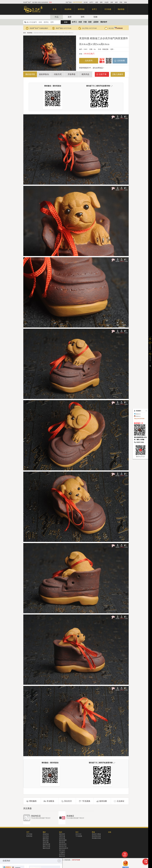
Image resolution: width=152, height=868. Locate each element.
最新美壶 (46, 838)
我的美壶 (121, 9)
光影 (112, 2)
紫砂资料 (62, 834)
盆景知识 (62, 854)
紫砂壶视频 (63, 840)
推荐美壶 (81, 9)
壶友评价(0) (44, 74)
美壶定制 (105, 49)
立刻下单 (103, 74)
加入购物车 (119, 74)
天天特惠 (108, 9)
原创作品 (46, 834)
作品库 (107, 2)
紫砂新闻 (62, 842)
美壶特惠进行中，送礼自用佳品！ (92, 68)
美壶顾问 (150, 347)
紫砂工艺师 (46, 846)
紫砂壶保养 (63, 844)
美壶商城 (68, 9)
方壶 (85, 22)
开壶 (121, 2)
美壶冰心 (138, 414)
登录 (50, 2)
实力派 (86, 2)
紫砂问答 (62, 856)
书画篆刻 (62, 852)
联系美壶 (29, 836)
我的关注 (150, 339)
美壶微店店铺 (96, 838)
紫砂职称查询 (64, 848)
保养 (116, 2)
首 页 (55, 9)
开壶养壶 (72, 74)
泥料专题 (62, 836)
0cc (95, 49)
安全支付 (68, 801)
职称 (126, 2)
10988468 (118, 28)
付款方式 (58, 74)
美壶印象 (46, 842)
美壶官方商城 (96, 834)
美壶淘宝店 (36, 816)
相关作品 (85, 74)
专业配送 (50, 801)
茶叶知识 (62, 850)
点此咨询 (89, 61)
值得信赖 (103, 801)
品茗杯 (96, 22)
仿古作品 (46, 836)
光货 (80, 22)
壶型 (97, 2)
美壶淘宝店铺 (96, 836)
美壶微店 (70, 816)
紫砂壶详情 (30, 74)
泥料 (101, 2)
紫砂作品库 (46, 848)
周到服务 (33, 801)
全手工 (91, 2)
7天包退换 (86, 801)
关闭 (146, 411)
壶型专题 (62, 838)
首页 (24, 33)
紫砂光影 (46, 840)
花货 (90, 22)
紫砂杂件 (104, 22)
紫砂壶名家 (46, 844)
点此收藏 (121, 61)
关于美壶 (29, 834)
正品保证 (121, 801)
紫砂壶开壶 (63, 846)
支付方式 (78, 834)
